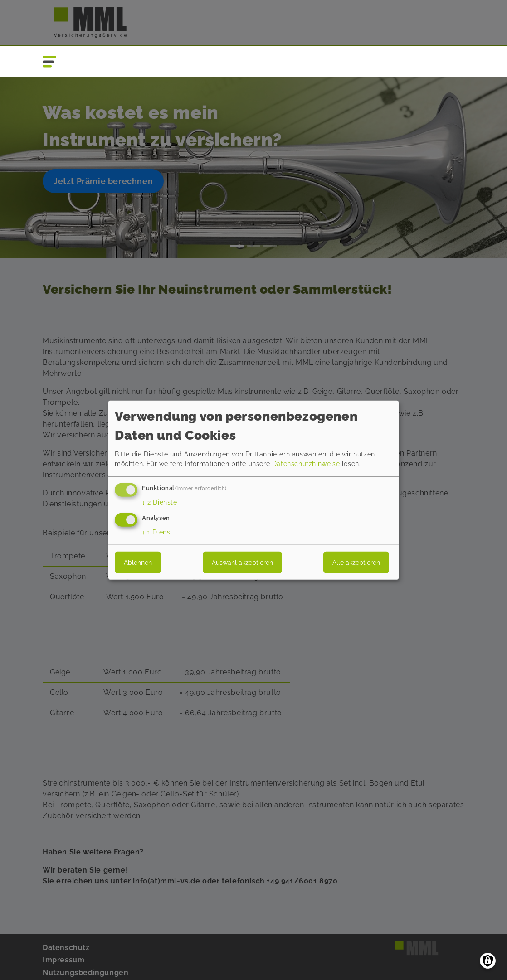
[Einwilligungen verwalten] (488, 961)
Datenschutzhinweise (306, 464)
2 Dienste (160, 502)
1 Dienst (157, 532)
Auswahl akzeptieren (242, 562)
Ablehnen (138, 562)
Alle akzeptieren (356, 562)
